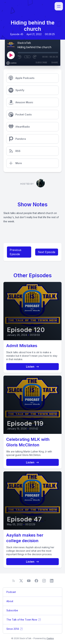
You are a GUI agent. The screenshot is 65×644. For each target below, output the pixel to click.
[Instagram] (44, 581)
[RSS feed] (14, 581)
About (10, 601)
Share (55, 62)
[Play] (11, 55)
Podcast (11, 592)
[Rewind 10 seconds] (20, 57)
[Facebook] (36, 581)
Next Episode (47, 252)
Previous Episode (16, 252)
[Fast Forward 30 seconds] (35, 57)
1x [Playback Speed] (27, 57)
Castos (50, 638)
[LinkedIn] (52, 581)
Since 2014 (15, 629)
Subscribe (41, 62)
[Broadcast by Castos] (11, 63)
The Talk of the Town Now (24, 620)
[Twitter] (21, 581)
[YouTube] (29, 581)
